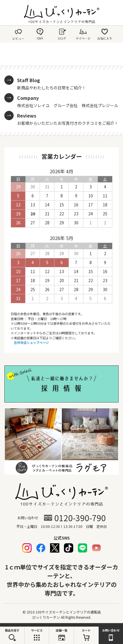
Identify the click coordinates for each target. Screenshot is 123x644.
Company (28, 98)
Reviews (27, 116)
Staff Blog (29, 80)
